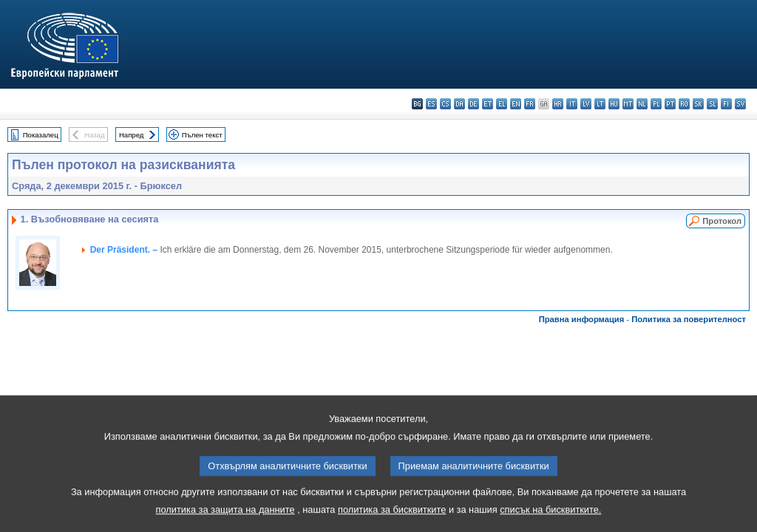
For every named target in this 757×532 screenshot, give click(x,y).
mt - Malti (628, 104)
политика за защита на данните (225, 521)
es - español (431, 104)
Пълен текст (202, 135)
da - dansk (459, 104)
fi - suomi (726, 104)
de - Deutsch (473, 104)
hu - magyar (614, 104)
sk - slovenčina (698, 104)
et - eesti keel (488, 104)
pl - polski (656, 104)
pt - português (670, 104)
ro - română (684, 104)
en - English (516, 104)
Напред (132, 135)
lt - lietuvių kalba (600, 104)
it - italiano (572, 104)
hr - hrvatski (558, 104)
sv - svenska (740, 104)
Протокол (722, 221)
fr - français (530, 104)
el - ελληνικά (502, 104)
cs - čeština (445, 104)
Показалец (41, 135)
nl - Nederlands (642, 104)
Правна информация (582, 319)
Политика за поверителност (689, 319)
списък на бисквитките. (550, 521)
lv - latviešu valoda (586, 104)
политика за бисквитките (392, 521)
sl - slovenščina (712, 104)
